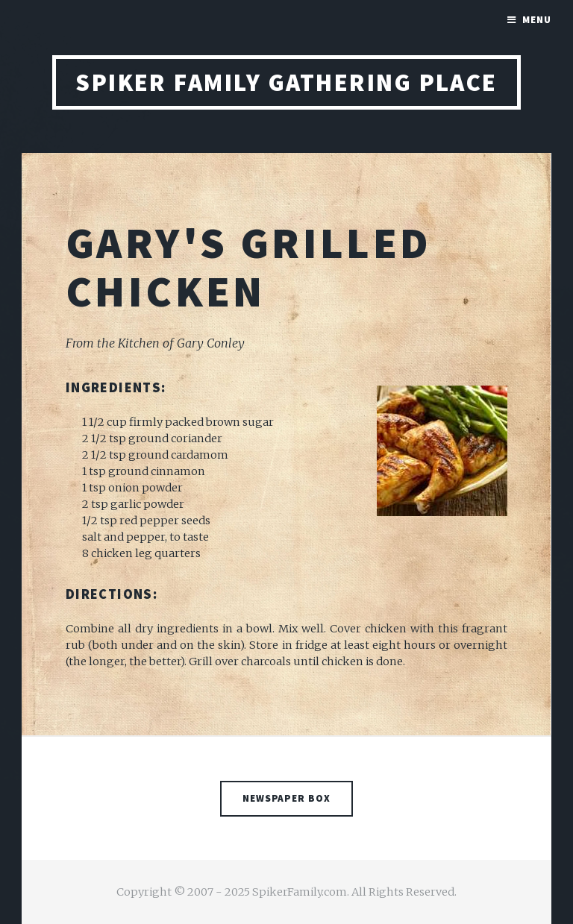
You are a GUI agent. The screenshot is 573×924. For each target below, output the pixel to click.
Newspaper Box (287, 798)
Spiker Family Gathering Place (286, 82)
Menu (537, 20)
